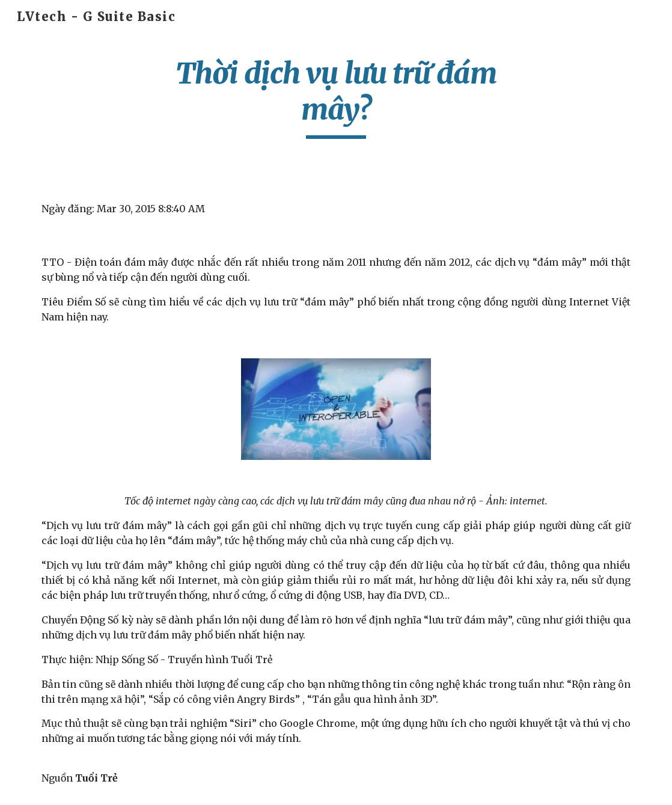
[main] (336, 97)
